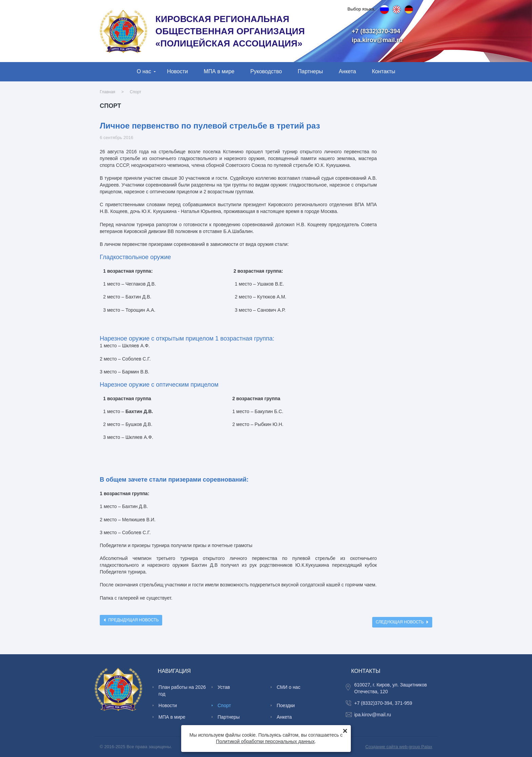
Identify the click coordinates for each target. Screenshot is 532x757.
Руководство (266, 71)
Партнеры (310, 71)
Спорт (136, 92)
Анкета (347, 71)
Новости (177, 71)
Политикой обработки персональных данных (265, 741)
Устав (224, 687)
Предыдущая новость (134, 620)
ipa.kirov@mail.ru (377, 40)
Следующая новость (400, 622)
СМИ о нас (288, 687)
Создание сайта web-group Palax (399, 747)
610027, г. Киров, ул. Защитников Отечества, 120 (391, 688)
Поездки (286, 705)
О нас (144, 71)
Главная (108, 92)
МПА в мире (219, 71)
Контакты (384, 71)
